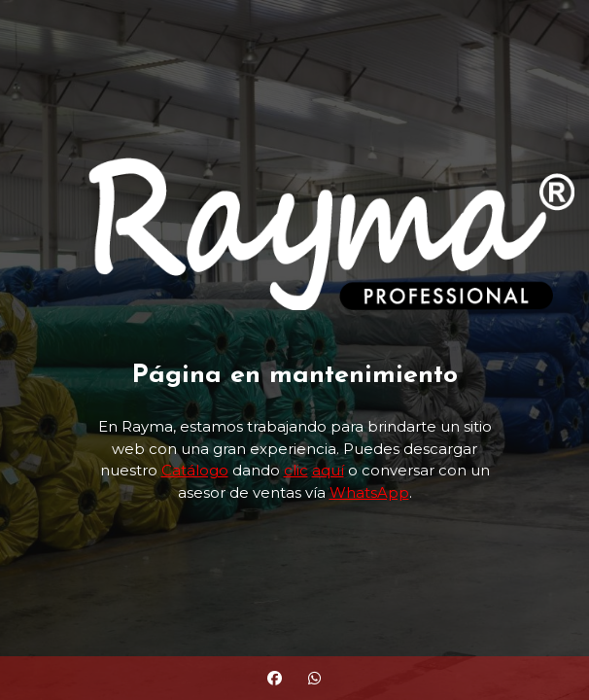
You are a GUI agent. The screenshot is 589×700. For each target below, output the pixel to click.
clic (296, 470)
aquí (328, 470)
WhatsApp (369, 492)
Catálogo (195, 470)
